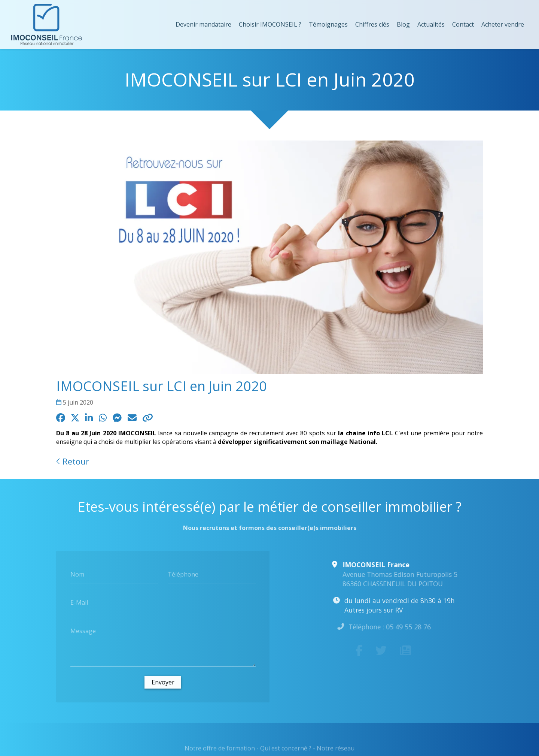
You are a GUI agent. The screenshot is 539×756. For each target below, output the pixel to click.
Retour (73, 461)
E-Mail (79, 602)
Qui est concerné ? (286, 751)
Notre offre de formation (220, 751)
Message (83, 630)
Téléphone (183, 574)
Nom (77, 574)
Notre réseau (336, 751)
